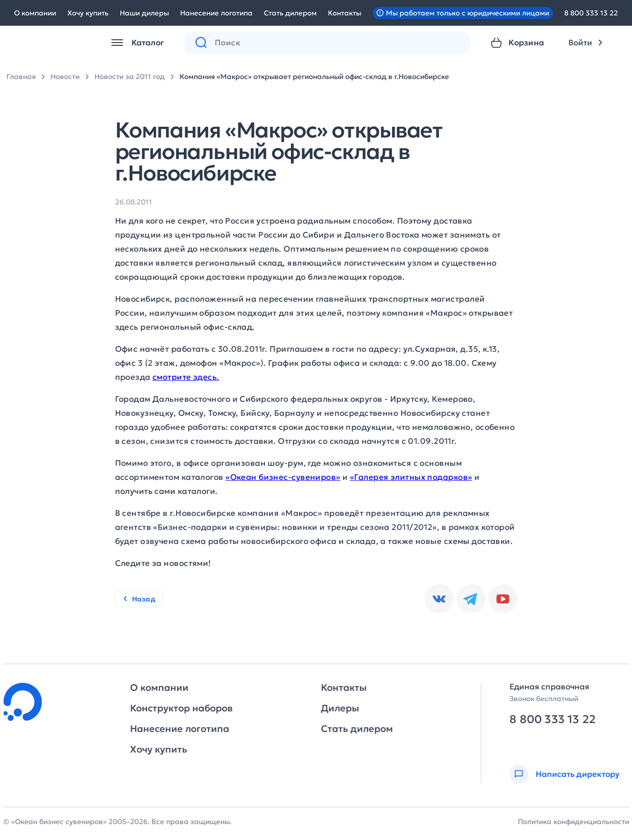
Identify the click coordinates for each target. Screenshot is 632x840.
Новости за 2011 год (130, 76)
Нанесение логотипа (216, 13)
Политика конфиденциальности (574, 822)
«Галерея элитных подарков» (411, 477)
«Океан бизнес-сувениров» (283, 477)
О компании (35, 13)
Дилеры (340, 708)
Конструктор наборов (181, 708)
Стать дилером (290, 13)
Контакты (345, 13)
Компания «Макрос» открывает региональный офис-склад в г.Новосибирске (314, 76)
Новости (65, 76)
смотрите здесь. (186, 377)
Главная (21, 76)
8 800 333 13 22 (591, 13)
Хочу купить (88, 13)
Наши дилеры (144, 13)
